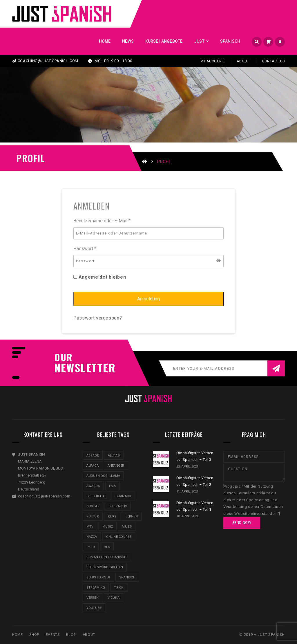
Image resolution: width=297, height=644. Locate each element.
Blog (71, 635)
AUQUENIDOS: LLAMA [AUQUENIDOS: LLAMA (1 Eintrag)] (103, 476)
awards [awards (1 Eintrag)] (93, 486)
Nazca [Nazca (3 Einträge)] (92, 537)
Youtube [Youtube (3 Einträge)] (94, 608)
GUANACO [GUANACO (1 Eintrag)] (123, 496)
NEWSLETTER (82, 367)
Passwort (85, 249)
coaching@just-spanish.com (45, 61)
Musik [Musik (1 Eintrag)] (127, 527)
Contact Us (273, 61)
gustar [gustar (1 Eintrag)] (93, 506)
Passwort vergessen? (98, 318)
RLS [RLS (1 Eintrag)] (107, 547)
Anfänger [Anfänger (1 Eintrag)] (116, 466)
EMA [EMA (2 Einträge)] (113, 486)
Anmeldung (148, 299)
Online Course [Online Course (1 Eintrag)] (119, 537)
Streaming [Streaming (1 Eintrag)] (96, 588)
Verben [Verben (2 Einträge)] (93, 598)
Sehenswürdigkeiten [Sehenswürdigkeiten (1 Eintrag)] (105, 567)
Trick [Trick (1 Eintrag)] (119, 588)
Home (17, 635)
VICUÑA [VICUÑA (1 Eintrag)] (114, 598)
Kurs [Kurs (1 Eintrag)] (112, 516)
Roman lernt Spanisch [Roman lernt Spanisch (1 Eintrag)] (106, 557)
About (243, 61)
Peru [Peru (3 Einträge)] (91, 547)
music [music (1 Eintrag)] (108, 527)
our (64, 357)
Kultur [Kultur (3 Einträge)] (93, 516)
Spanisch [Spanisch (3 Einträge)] (127, 577)
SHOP (34, 635)
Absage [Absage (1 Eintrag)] (93, 456)
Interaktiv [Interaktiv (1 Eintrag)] (118, 506)
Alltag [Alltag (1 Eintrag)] (114, 456)
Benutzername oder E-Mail (102, 221)
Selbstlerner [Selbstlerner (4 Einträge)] (98, 577)
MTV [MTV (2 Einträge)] (90, 527)
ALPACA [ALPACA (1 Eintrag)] (93, 466)
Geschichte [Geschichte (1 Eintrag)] (96, 496)
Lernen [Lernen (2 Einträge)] (132, 516)
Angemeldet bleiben (100, 277)
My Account (212, 61)
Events (53, 635)
